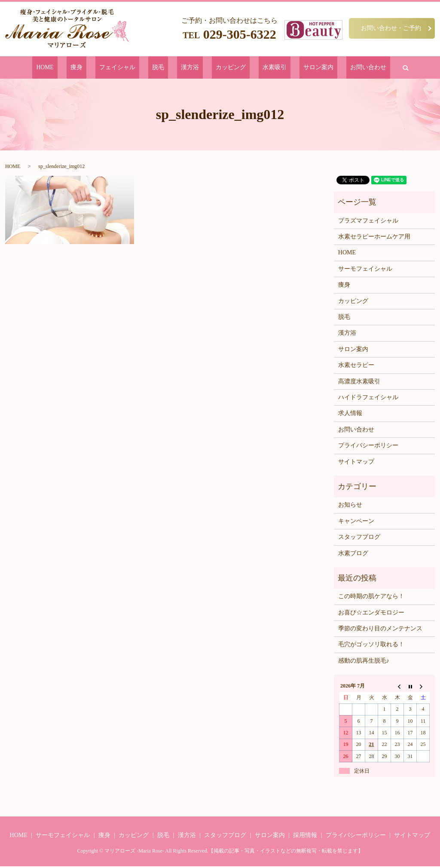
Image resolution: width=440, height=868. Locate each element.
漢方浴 (191, 68)
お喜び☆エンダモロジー (371, 614)
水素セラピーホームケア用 (374, 238)
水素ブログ (353, 555)
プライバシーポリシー (368, 447)
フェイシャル (137, 68)
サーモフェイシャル (365, 270)
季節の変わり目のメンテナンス (380, 630)
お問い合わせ (331, 68)
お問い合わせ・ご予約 (391, 28)
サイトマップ (356, 463)
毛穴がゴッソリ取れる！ (371, 646)
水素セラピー (356, 367)
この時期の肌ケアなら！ (371, 598)
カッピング (223, 68)
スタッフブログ (359, 539)
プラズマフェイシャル (368, 222)
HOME (83, 68)
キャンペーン (356, 522)
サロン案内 (291, 68)
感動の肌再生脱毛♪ (364, 662)
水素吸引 (257, 68)
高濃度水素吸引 (359, 383)
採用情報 (305, 836)
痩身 (106, 68)
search (363, 68)
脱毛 (169, 68)
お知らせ (350, 506)
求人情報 (350, 415)
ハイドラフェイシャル (368, 399)
